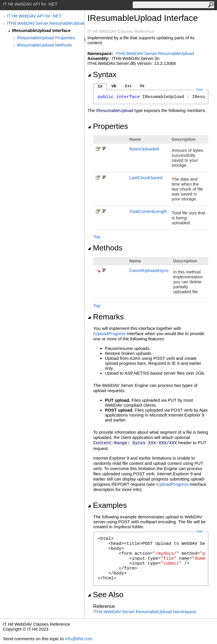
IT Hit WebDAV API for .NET (34, 16)
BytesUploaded (144, 149)
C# (100, 86)
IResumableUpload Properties (46, 38)
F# (142, 86)
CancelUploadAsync (149, 270)
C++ (128, 86)
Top (97, 237)
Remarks (106, 317)
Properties (108, 126)
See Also (105, 595)
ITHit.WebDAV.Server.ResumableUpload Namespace (145, 612)
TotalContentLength (148, 211)
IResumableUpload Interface (41, 30)
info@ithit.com (79, 639)
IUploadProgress (110, 333)
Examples (107, 505)
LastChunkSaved (146, 178)
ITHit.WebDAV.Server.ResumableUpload (46, 23)
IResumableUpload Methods (44, 45)
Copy (199, 531)
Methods (105, 248)
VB (114, 86)
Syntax (102, 74)
